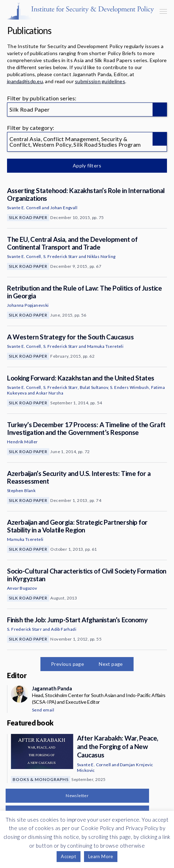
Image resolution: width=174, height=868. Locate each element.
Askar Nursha (50, 393)
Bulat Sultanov (94, 387)
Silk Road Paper (28, 217)
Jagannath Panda (52, 688)
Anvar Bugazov (22, 588)
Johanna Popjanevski (28, 305)
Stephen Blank (21, 491)
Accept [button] (68, 856)
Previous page (67, 664)
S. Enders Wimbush (130, 387)
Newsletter (77, 796)
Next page (111, 664)
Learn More (101, 856)
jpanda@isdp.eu (25, 81)
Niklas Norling (101, 256)
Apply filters (87, 165)
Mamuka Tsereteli (105, 346)
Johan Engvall (64, 208)
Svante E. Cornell (24, 208)
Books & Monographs (41, 779)
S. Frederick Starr (61, 256)
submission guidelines (100, 81)
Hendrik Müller (22, 442)
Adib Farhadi (64, 629)
